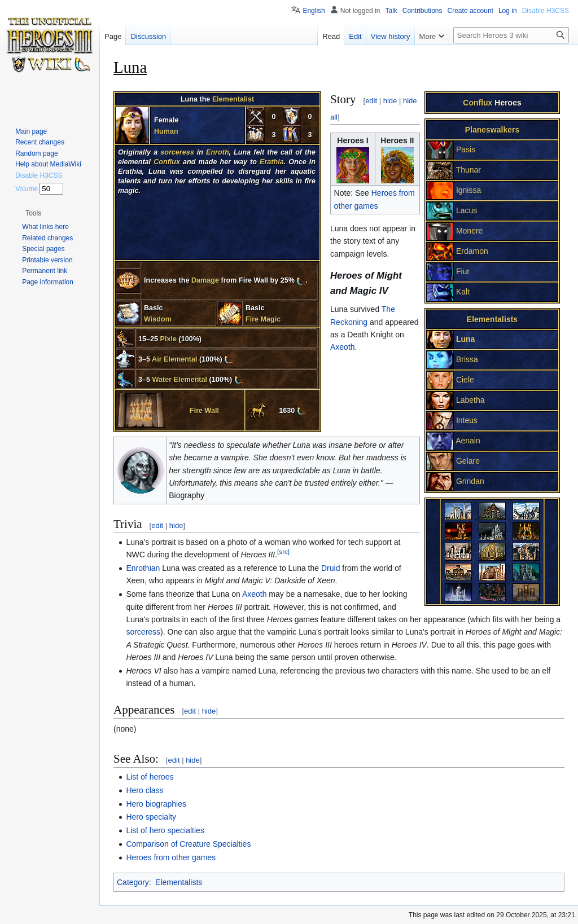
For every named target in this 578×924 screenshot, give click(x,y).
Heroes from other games (171, 857)
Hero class (144, 790)
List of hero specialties (165, 830)
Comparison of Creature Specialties (188, 844)
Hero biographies (156, 804)
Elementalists (179, 882)
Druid (330, 568)
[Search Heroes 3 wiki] (511, 35)
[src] (283, 552)
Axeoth (343, 347)
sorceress (143, 632)
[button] (33, 213)
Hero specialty (151, 817)
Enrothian (143, 568)
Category (133, 882)
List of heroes (150, 777)
